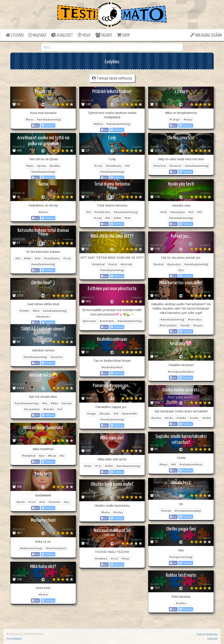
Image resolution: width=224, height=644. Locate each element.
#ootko (194, 418)
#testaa (118, 512)
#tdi (108, 218)
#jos (181, 270)
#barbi (21, 502)
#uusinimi (57, 357)
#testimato (43, 317)
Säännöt (212, 639)
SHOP (123, 35)
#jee (42, 456)
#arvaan (67, 403)
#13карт (175, 120)
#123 (98, 466)
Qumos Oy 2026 (18, 634)
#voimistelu (107, 321)
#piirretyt (126, 264)
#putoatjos (174, 264)
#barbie (156, 418)
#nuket (207, 418)
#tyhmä (98, 124)
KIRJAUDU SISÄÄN (206, 35)
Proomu (39, 634)
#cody (98, 166)
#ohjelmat (98, 264)
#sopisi (198, 325)
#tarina (43, 212)
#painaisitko (129, 414)
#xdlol (109, 466)
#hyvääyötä (178, 212)
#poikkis (55, 166)
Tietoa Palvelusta (207, 634)
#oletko (24, 311)
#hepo (164, 464)
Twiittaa (48, 125)
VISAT (84, 35)
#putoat (159, 264)
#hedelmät (29, 456)
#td (127, 166)
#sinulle (185, 325)
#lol (62, 456)
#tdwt (117, 218)
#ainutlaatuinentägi (49, 120)
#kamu (106, 512)
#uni (191, 212)
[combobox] (112, 47)
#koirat (43, 595)
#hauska (49, 409)
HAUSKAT (37, 35)
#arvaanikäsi (32, 409)
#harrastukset (168, 325)
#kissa (30, 120)
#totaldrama (114, 166)
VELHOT (104, 35)
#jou (67, 502)
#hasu (125, 559)
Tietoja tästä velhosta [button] (112, 78)
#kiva (36, 311)
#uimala (166, 511)
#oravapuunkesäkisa (181, 372)
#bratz (169, 418)
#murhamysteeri (56, 548)
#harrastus (195, 319)
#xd (60, 409)
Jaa (35, 125)
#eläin (88, 466)
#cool (32, 502)
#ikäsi (54, 403)
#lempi (188, 120)
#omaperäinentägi (181, 557)
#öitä (164, 212)
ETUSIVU (15, 35)
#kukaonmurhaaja (31, 548)
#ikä (45, 403)
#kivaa (52, 456)
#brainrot (175, 166)
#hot (42, 502)
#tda (127, 218)
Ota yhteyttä (14, 639)
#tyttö (30, 166)
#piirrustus (89, 321)
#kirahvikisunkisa (112, 367)
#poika (42, 166)
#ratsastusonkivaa (191, 464)
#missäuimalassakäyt (188, 511)
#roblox (181, 603)
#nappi (92, 414)
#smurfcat (159, 166)
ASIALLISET (62, 35)
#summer (55, 502)
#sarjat (113, 264)
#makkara (101, 559)
